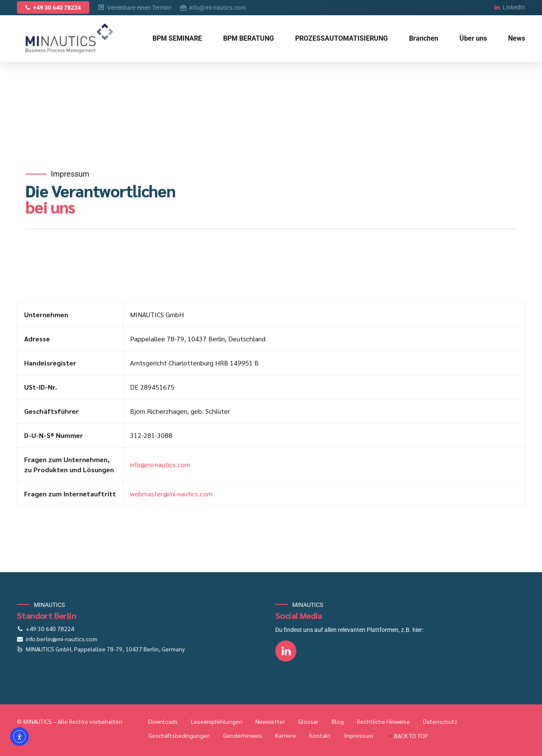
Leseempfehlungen (217, 721)
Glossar (308, 721)
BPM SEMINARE (177, 38)
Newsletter (270, 721)
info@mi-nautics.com (160, 464)
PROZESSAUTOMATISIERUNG (342, 38)
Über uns (473, 38)
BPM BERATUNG (249, 38)
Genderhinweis (243, 735)
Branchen (424, 38)
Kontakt (320, 735)
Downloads (163, 721)
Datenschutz (440, 721)
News (517, 38)
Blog (338, 721)
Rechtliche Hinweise (383, 721)
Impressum (358, 735)
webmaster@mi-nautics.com (171, 494)
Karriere (286, 735)
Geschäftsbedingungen (179, 735)
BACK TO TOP (411, 736)
